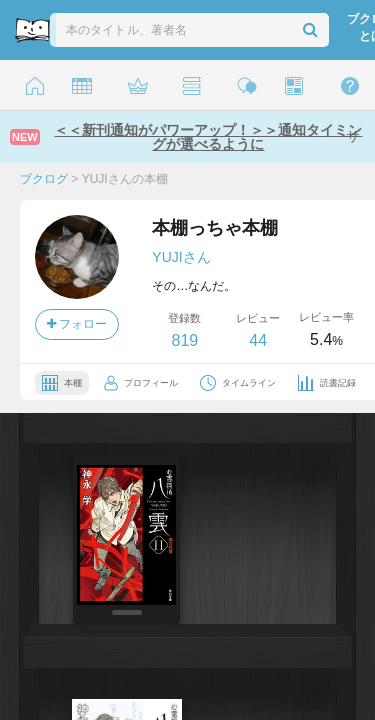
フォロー (77, 324)
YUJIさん (181, 257)
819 (184, 340)
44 (258, 340)
